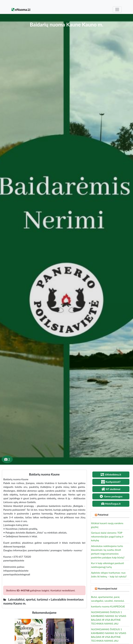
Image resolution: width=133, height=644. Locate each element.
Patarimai (103, 515)
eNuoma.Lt (21, 10)
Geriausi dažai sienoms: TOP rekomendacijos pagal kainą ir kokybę (107, 536)
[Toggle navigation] (117, 10)
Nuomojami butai (107, 588)
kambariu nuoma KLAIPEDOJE (108, 606)
